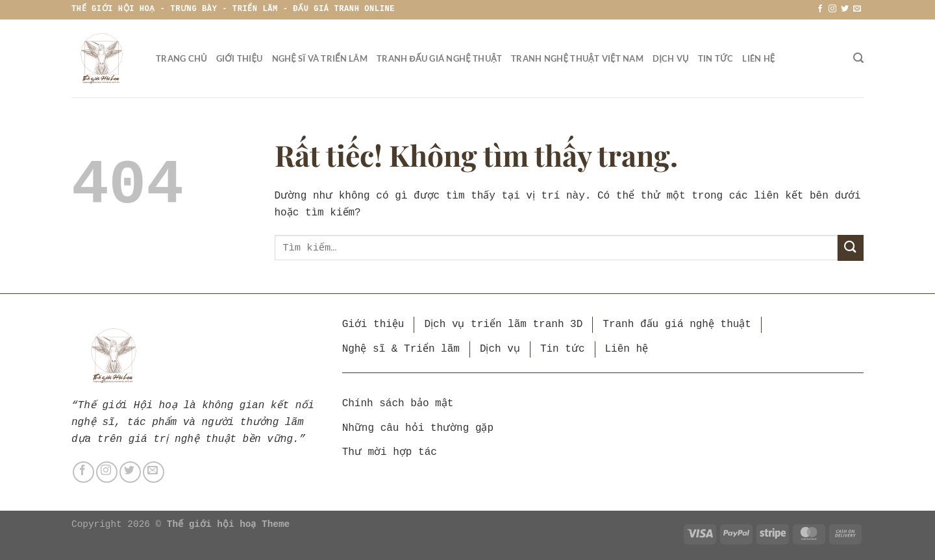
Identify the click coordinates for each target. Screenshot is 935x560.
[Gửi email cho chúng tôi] (857, 9)
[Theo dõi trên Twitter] (845, 9)
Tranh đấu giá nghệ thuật (439, 58)
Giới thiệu (240, 58)
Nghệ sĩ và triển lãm (320, 58)
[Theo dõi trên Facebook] (820, 9)
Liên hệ (758, 58)
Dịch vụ (671, 58)
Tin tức (716, 58)
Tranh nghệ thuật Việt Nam (577, 58)
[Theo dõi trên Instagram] (832, 9)
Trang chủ (181, 58)
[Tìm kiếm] (858, 58)
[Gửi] (851, 248)
